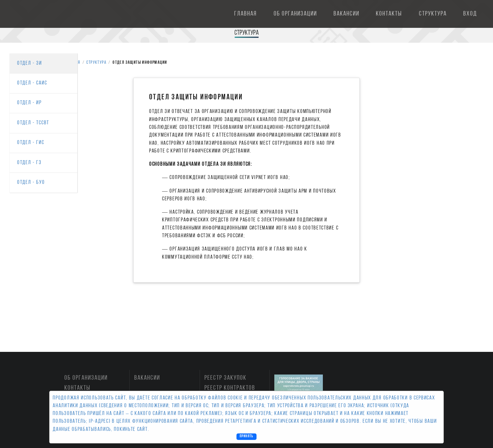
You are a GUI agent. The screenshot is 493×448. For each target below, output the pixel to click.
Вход (470, 14)
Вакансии (346, 14)
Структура (433, 14)
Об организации (295, 14)
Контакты (389, 14)
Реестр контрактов (230, 388)
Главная (246, 14)
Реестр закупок (225, 378)
